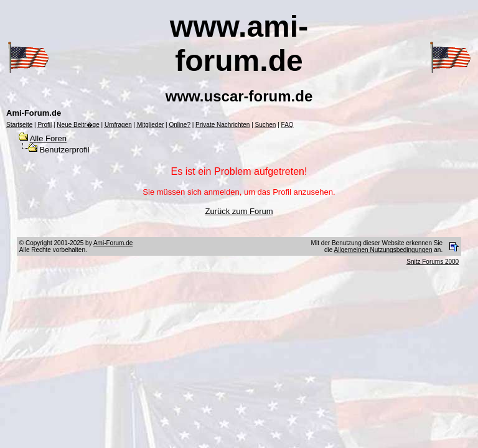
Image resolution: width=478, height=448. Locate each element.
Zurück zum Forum (239, 211)
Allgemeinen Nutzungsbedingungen (383, 250)
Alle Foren (48, 138)
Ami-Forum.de (113, 243)
